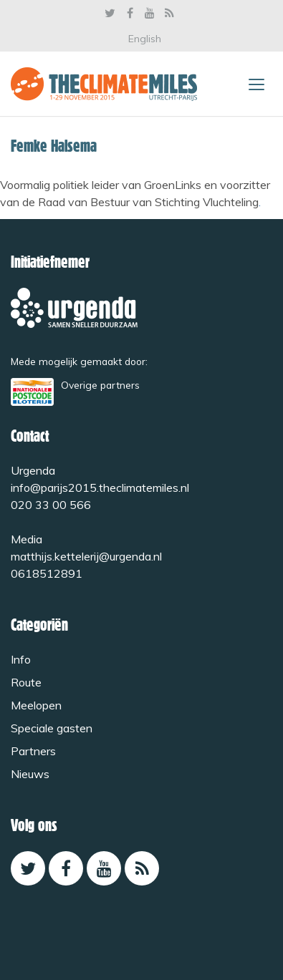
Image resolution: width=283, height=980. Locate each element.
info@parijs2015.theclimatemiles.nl (100, 487)
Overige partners (100, 385)
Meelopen (36, 705)
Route (26, 682)
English (145, 39)
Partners (33, 751)
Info (21, 659)
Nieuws (30, 774)
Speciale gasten (52, 728)
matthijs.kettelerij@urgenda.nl (86, 556)
